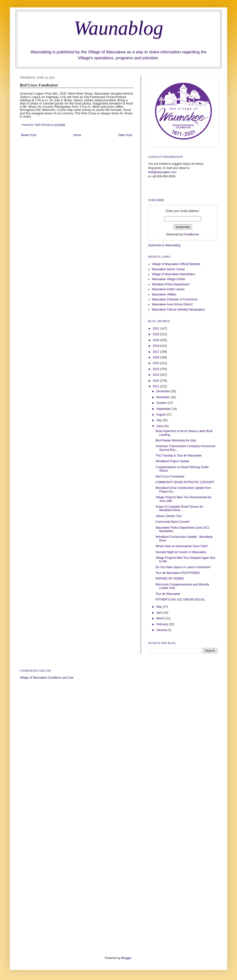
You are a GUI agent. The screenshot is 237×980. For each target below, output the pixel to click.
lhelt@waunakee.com (162, 172)
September (164, 409)
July (159, 420)
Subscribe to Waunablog (164, 245)
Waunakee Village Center (168, 279)
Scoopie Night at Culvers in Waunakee (181, 552)
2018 (157, 346)
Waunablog (118, 28)
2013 (157, 375)
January (162, 630)
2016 (157, 357)
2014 (157, 369)
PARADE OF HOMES (170, 579)
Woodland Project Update (172, 461)
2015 (157, 363)
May (159, 607)
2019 (157, 340)
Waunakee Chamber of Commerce (175, 299)
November (164, 397)
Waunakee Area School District (172, 304)
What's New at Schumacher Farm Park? (182, 546)
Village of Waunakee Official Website (176, 264)
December (164, 391)
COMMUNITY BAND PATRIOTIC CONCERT (185, 482)
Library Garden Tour (169, 516)
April (160, 613)
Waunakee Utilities (164, 294)
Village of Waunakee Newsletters (173, 274)
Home (77, 135)
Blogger (126, 958)
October (162, 403)
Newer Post (29, 135)
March (161, 618)
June (160, 426)
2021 (157, 329)
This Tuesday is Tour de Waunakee (179, 456)
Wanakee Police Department (171, 284)
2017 (157, 352)
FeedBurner (191, 234)
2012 (157, 381)
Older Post (125, 135)
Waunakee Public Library (168, 289)
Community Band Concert (172, 522)
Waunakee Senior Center (168, 269)
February (163, 624)
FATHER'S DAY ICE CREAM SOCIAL (180, 600)
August (161, 415)
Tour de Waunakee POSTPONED (178, 573)
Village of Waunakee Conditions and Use (47, 678)
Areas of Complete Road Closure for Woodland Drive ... (179, 508)
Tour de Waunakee (168, 594)
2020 (157, 334)
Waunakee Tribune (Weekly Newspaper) (178, 310)
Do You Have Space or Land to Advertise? (183, 567)
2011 (157, 386)
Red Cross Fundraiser (170, 477)
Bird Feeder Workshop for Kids (176, 440)
